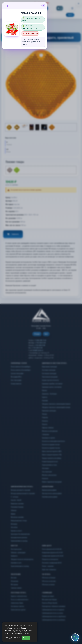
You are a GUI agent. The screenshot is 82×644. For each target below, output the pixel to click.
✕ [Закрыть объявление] (43, 6)
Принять (26, 638)
